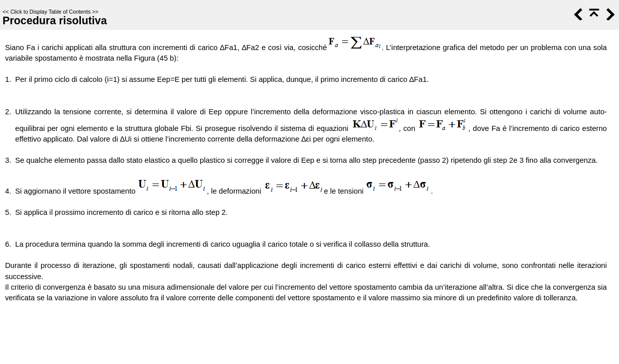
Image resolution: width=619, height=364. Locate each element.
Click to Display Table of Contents (50, 12)
